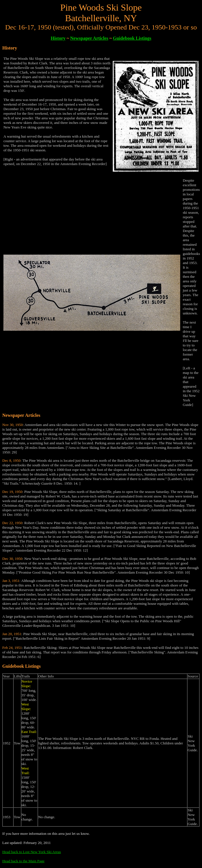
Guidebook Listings (132, 38)
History (58, 38)
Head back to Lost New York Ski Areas (32, 852)
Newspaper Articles (89, 38)
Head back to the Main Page (23, 861)
